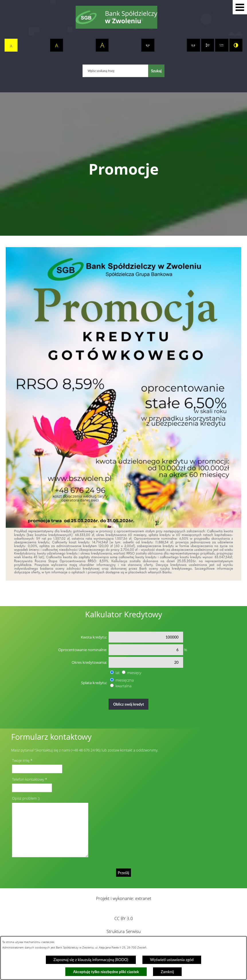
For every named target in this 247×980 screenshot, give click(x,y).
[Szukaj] (156, 71)
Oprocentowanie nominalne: (83, 650)
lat (117, 673)
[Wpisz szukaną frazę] (115, 71)
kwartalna (123, 686)
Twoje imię (21, 760)
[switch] (148, 45)
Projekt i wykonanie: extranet (124, 898)
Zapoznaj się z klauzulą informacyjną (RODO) (91, 960)
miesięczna (125, 680)
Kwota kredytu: (94, 637)
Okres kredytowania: (89, 662)
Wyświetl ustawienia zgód (172, 960)
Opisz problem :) (26, 798)
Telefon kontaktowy (28, 779)
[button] (240, 7)
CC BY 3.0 (124, 918)
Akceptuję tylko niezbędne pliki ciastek (106, 972)
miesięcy (134, 673)
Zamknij (167, 972)
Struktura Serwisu (124, 931)
